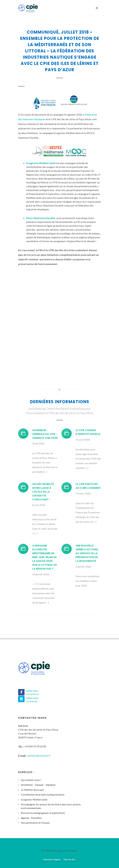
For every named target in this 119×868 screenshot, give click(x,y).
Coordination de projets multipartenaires (43, 795)
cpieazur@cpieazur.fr (39, 755)
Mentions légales (52, 859)
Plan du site (69, 859)
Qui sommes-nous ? (31, 780)
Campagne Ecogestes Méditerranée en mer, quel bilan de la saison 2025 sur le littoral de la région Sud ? (45, 557)
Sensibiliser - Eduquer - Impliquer (38, 785)
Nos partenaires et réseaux (35, 823)
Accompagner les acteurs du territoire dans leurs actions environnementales (51, 806)
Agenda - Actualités (31, 818)
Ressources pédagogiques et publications (43, 813)
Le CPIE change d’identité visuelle (88, 432)
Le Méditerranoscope (32, 790)
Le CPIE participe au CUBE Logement (88, 486)
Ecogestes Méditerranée (34, 800)
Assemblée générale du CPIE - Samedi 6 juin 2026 (45, 434)
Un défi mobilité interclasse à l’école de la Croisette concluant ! (43, 492)
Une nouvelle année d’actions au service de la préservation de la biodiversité (87, 553)
